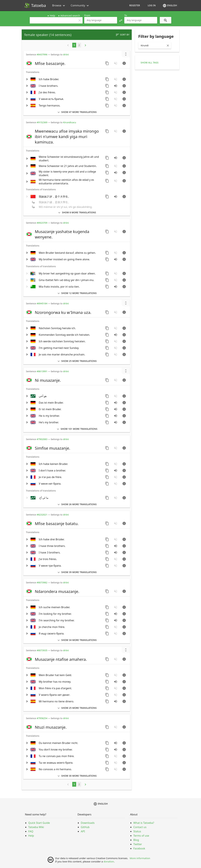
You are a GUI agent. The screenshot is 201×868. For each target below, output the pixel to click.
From (87, 15)
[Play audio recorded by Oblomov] (116, 409)
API (83, 831)
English (170, 6)
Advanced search (70, 15)
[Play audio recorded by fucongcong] (116, 197)
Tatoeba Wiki (36, 827)
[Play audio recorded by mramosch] (116, 403)
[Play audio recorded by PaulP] (116, 287)
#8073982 (42, 582)
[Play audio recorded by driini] (116, 158)
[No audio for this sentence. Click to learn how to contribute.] (116, 63)
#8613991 (42, 371)
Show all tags (150, 63)
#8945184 (42, 303)
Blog (136, 840)
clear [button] (80, 20)
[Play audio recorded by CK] (116, 86)
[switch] (64, 63)
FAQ (31, 831)
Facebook (139, 848)
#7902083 (42, 439)
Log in (152, 5)
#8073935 (42, 650)
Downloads (88, 823)
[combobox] (101, 20)
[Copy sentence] (107, 63)
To (126, 15)
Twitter (138, 844)
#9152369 (42, 122)
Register (135, 5)
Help (52, 15)
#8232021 (42, 515)
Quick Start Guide (39, 823)
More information (140, 858)
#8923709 (42, 223)
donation (109, 861)
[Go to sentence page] (124, 63)
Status (137, 831)
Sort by (122, 35)
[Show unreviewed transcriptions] (126, 54)
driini (66, 54)
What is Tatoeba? (144, 823)
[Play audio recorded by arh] (116, 701)
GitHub (85, 827)
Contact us (140, 827)
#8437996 (42, 54)
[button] (121, 20)
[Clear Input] (168, 46)
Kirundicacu (70, 122)
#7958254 (42, 718)
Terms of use (141, 836)
